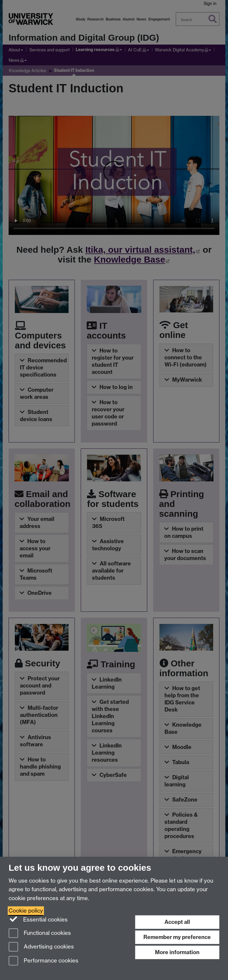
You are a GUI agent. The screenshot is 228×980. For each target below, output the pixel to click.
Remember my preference (177, 937)
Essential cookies (38, 919)
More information (177, 952)
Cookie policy (26, 911)
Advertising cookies (41, 947)
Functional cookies (40, 934)
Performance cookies (43, 961)
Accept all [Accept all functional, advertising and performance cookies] (177, 922)
